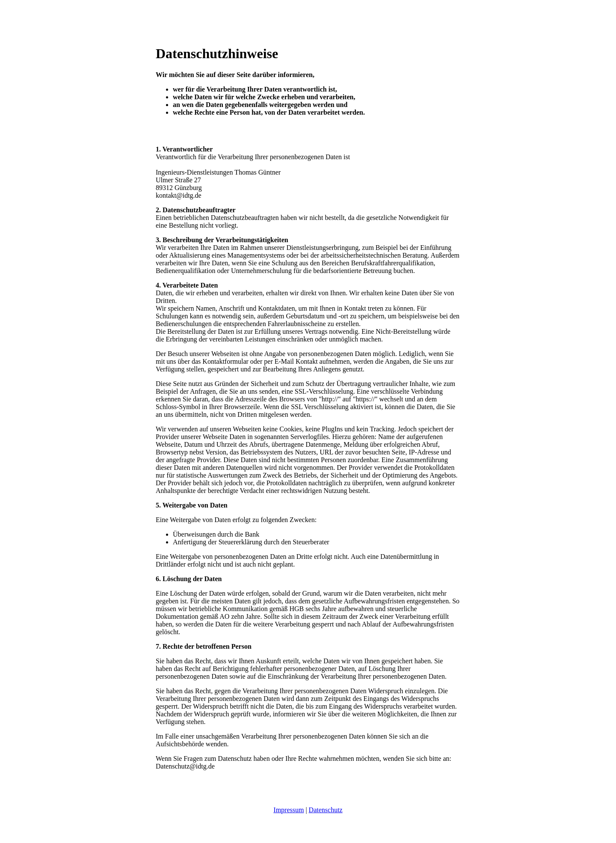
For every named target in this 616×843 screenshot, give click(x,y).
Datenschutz (326, 810)
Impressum (289, 810)
